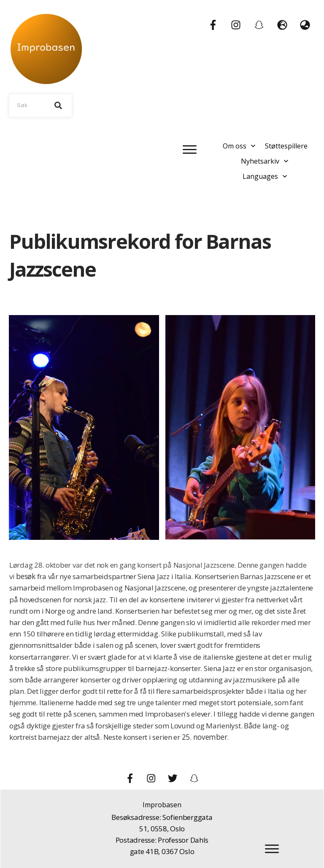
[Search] (58, 105)
